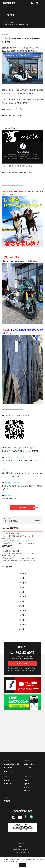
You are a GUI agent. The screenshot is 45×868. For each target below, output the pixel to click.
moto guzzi (29, 787)
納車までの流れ (29, 764)
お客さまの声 (8, 771)
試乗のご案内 (8, 784)
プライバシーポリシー (22, 853)
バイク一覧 (28, 776)
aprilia (27, 784)
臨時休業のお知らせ (8, 538)
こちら (19, 115)
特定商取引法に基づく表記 (22, 849)
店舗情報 (7, 801)
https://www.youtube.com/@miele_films (17, 172)
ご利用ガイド (22, 846)
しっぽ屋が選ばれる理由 (12, 764)
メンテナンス (28, 768)
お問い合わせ (22, 843)
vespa (26, 780)
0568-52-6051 (24, 652)
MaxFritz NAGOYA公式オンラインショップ (19, 448)
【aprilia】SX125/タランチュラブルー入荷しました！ (19, 541)
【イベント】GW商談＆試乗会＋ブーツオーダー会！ (18, 536)
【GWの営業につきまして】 (11, 534)
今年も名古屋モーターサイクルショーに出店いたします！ (20, 543)
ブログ (6, 797)
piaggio (27, 791)
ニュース (7, 780)
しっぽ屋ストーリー (10, 768)
